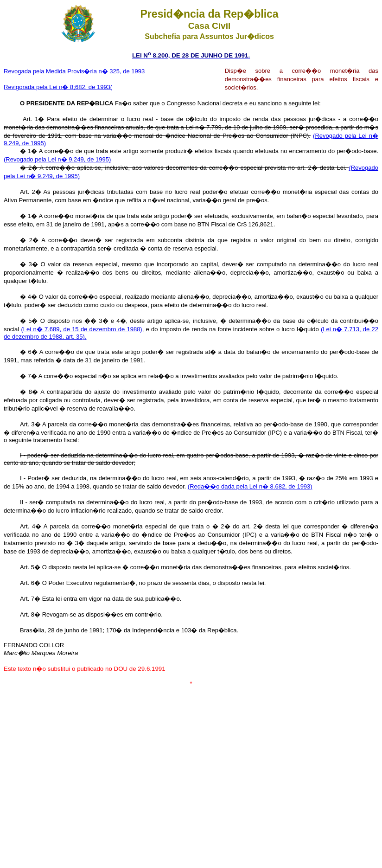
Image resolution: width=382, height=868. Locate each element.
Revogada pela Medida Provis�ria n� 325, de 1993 (74, 71)
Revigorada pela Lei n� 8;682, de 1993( (58, 87)
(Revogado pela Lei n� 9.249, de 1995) (57, 159)
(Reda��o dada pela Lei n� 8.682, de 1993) (250, 486)
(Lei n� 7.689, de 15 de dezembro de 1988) (82, 329)
